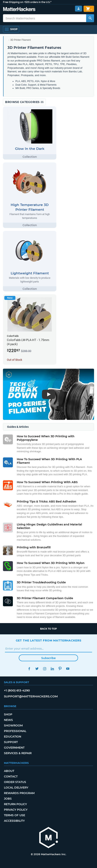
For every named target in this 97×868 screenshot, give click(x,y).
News (8, 720)
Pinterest (60, 669)
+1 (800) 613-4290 (17, 690)
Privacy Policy (16, 810)
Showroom (13, 725)
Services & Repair (18, 753)
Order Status (15, 782)
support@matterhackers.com (31, 696)
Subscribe (48, 658)
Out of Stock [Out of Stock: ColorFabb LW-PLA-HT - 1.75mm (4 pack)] (15, 360)
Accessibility (14, 821)
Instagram (45, 669)
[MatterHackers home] (49, 838)
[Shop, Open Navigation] (11, 29)
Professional (15, 731)
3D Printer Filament (20, 40)
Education (13, 737)
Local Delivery (16, 788)
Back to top (48, 629)
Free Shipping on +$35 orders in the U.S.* (27, 2)
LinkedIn (52, 669)
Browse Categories (24, 102)
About (9, 771)
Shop (8, 714)
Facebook (29, 669)
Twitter (37, 669)
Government (14, 748)
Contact (11, 776)
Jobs (8, 799)
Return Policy (15, 804)
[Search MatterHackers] (90, 18)
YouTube (68, 669)
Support (11, 742)
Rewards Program (19, 793)
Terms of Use (15, 815)
